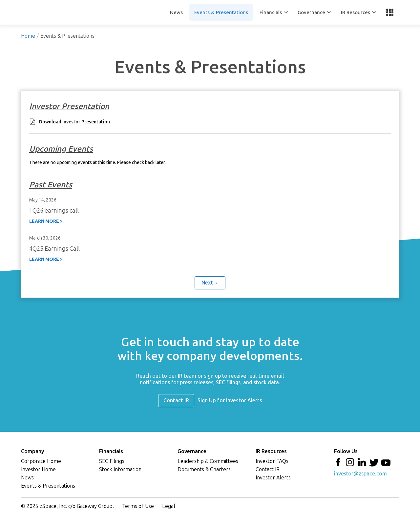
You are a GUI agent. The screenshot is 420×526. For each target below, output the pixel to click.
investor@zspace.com (360, 474)
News (176, 12)
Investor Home (38, 469)
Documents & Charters (204, 469)
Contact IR (176, 400)
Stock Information (120, 469)
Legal (169, 506)
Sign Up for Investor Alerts (230, 400)
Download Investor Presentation (74, 122)
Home (28, 36)
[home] (69, 12)
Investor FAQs (272, 461)
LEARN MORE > (46, 221)
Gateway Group (95, 506)
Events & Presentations (221, 12)
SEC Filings (112, 461)
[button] (274, 12)
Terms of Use (138, 506)
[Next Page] (210, 283)
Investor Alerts (273, 478)
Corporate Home (41, 461)
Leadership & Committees (208, 461)
